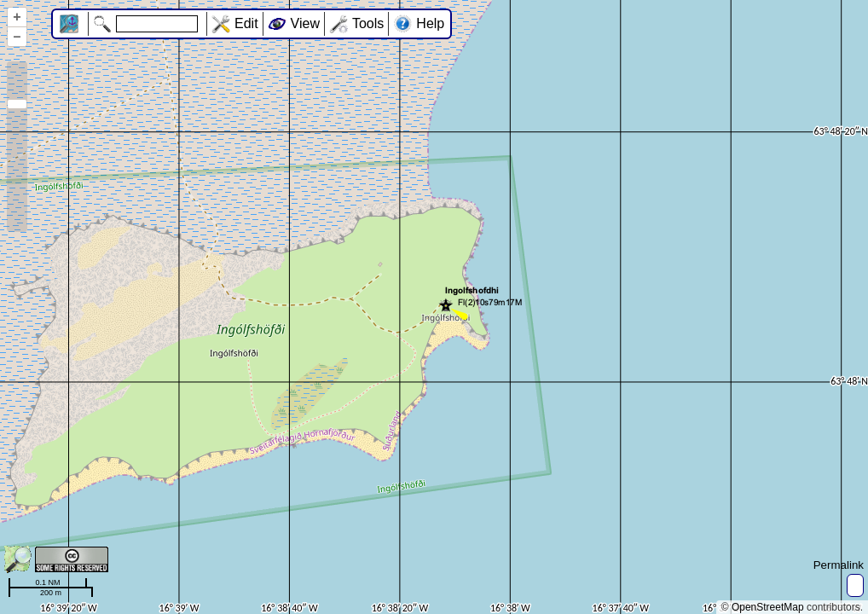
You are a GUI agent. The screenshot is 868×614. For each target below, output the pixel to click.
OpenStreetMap (768, 607)
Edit (246, 23)
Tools (368, 23)
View (305, 23)
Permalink (839, 565)
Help (430, 23)
